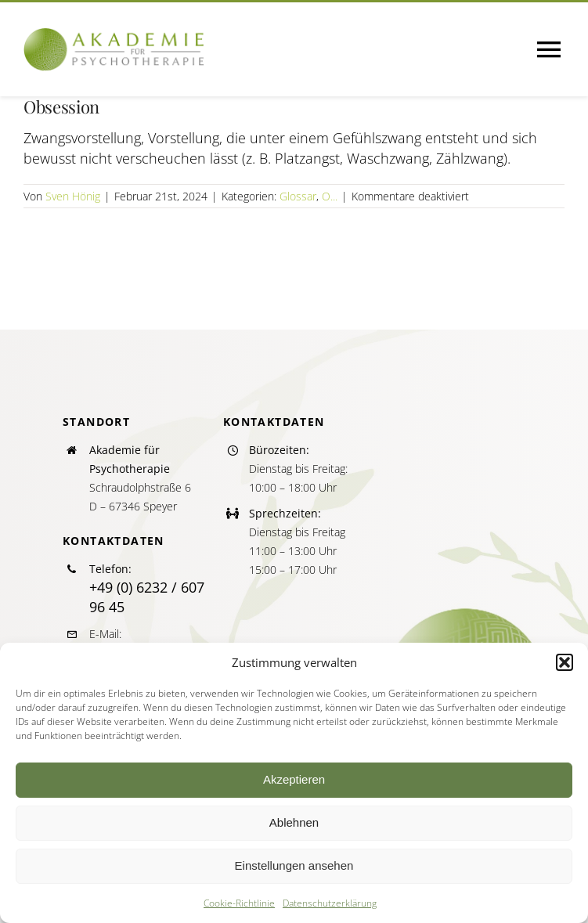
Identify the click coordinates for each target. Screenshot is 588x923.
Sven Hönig (73, 196)
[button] (565, 662)
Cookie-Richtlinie (239, 903)
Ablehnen (294, 822)
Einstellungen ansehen (294, 865)
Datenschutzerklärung (330, 903)
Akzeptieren (294, 779)
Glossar (298, 196)
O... (330, 196)
